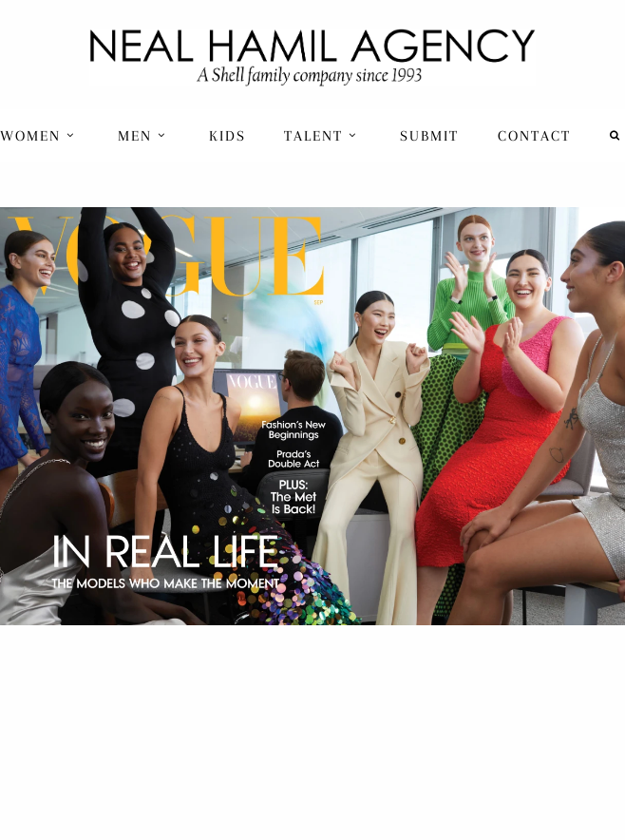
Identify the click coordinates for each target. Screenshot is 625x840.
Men (142, 136)
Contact (534, 136)
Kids (227, 136)
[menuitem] (39, 135)
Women (38, 136)
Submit (429, 136)
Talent (321, 136)
